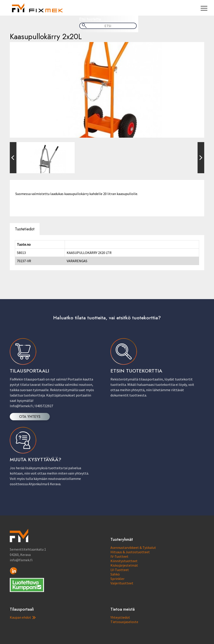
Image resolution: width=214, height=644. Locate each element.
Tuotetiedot (25, 229)
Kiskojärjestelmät (124, 565)
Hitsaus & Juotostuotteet (130, 552)
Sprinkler (117, 579)
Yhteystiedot (120, 617)
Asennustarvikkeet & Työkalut (133, 547)
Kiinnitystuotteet (124, 561)
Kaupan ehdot (23, 617)
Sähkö (115, 574)
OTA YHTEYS (30, 417)
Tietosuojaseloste (124, 622)
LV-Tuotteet (120, 570)
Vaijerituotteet (122, 583)
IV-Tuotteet (119, 556)
